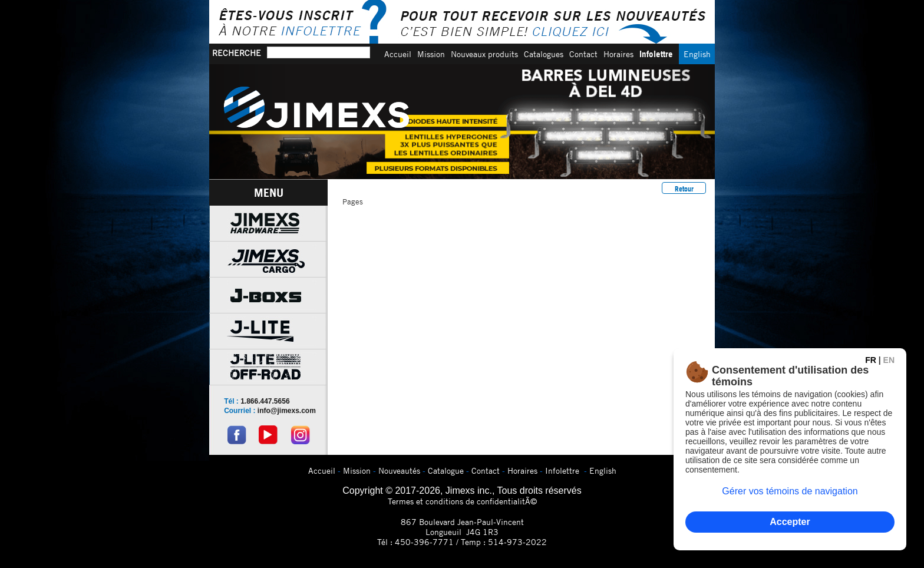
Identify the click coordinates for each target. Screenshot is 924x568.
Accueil (398, 54)
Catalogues (544, 54)
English (697, 54)
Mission (431, 54)
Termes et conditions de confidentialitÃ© (462, 501)
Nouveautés (399, 470)
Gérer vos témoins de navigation (790, 491)
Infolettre (656, 54)
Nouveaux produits (484, 54)
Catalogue (446, 470)
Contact (583, 54)
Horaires (618, 54)
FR (871, 360)
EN (889, 360)
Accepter (790, 522)
